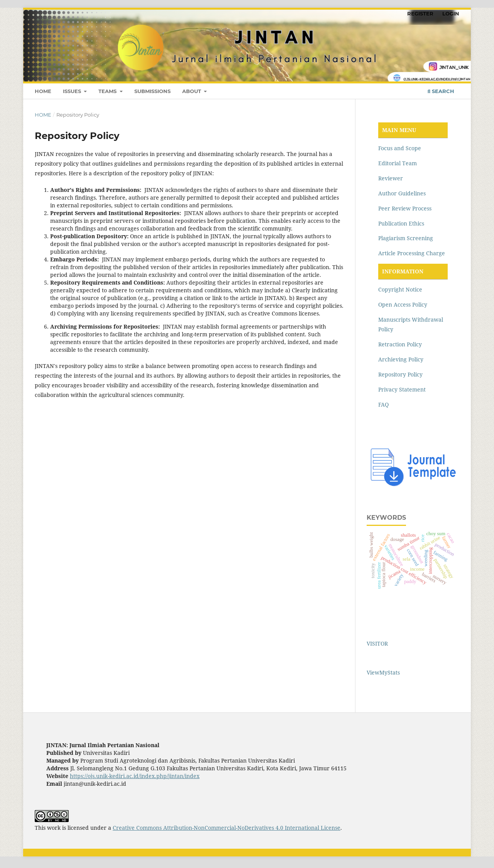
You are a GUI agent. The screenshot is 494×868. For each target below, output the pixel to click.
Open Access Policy (403, 304)
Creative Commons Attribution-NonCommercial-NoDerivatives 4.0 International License (227, 828)
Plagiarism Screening (406, 238)
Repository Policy (400, 374)
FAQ (383, 404)
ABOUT (192, 91)
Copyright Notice (400, 289)
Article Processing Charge (412, 253)
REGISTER (420, 14)
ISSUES (73, 91)
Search (441, 91)
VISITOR (377, 643)
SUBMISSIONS (152, 91)
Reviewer (391, 178)
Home (43, 115)
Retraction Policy (400, 344)
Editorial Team (398, 163)
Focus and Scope (400, 148)
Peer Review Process (405, 208)
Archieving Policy (401, 359)
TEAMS (108, 91)
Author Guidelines (402, 193)
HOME (43, 91)
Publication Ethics (401, 223)
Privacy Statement (402, 389)
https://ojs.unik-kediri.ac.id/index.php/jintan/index (135, 776)
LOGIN (451, 14)
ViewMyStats (383, 672)
